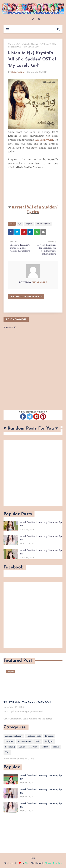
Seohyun (49, 741)
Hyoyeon (49, 736)
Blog (27, 863)
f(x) (20, 224)
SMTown (9, 741)
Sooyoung (10, 747)
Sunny (22, 747)
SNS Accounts (24, 741)
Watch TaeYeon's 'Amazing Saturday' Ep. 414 (41, 524)
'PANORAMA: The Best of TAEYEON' (28, 703)
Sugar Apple (18, 72)
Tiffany (45, 747)
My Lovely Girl (44, 140)
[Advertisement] (33, 473)
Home (11, 44)
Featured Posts (34, 736)
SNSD (38, 741)
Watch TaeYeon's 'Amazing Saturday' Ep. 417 (41, 777)
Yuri (7, 752)
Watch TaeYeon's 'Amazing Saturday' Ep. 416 (41, 791)
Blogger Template (53, 863)
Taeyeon (33, 747)
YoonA (56, 747)
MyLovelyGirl (22, 44)
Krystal (29, 224)
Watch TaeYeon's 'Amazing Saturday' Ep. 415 (41, 538)
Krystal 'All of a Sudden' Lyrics (35, 210)
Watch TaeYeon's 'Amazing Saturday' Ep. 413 (41, 552)
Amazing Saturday (14, 736)
